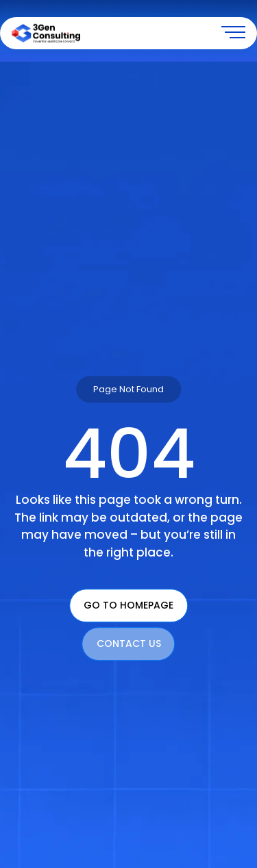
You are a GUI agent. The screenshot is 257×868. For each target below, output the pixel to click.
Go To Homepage (128, 606)
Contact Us (129, 644)
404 (129, 455)
